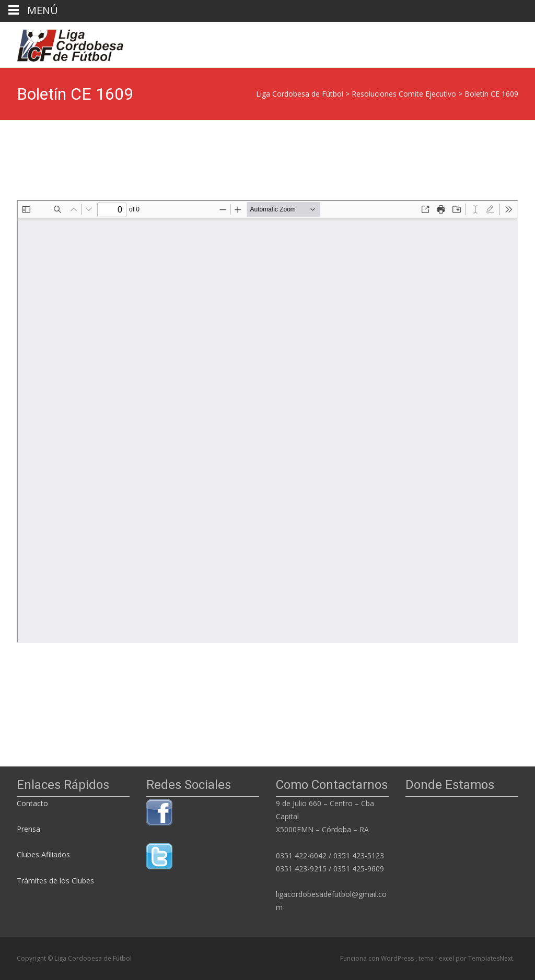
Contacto (33, 803)
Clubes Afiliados (43, 854)
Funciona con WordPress (378, 958)
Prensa (28, 829)
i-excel (445, 958)
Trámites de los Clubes (55, 881)
